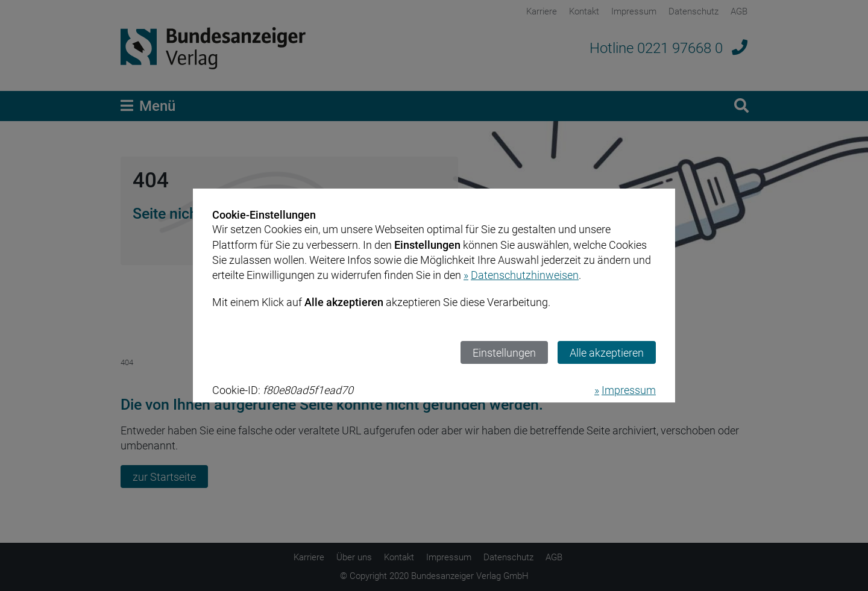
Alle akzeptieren (607, 353)
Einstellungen (504, 353)
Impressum (629, 390)
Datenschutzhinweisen (525, 275)
